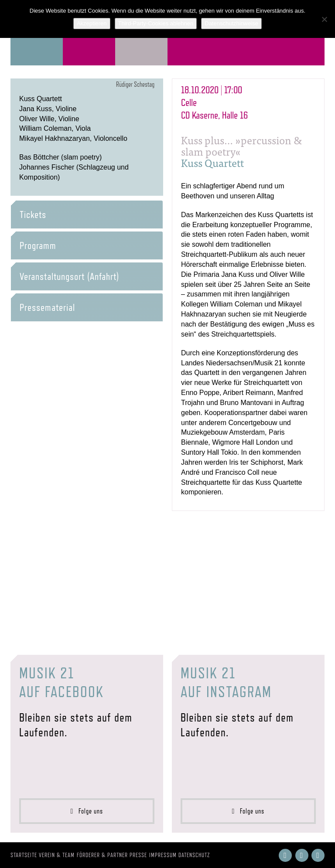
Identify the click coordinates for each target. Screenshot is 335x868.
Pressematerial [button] (47, 307)
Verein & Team (57, 855)
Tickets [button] (33, 214)
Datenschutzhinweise (231, 23)
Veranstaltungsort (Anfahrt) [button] (69, 276)
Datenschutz (194, 855)
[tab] (87, 214)
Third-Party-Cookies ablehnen (156, 23)
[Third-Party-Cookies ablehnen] (324, 19)
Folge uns (87, 811)
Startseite (24, 855)
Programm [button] (38, 245)
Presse (138, 855)
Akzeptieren (92, 23)
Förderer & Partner (102, 855)
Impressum (163, 855)
